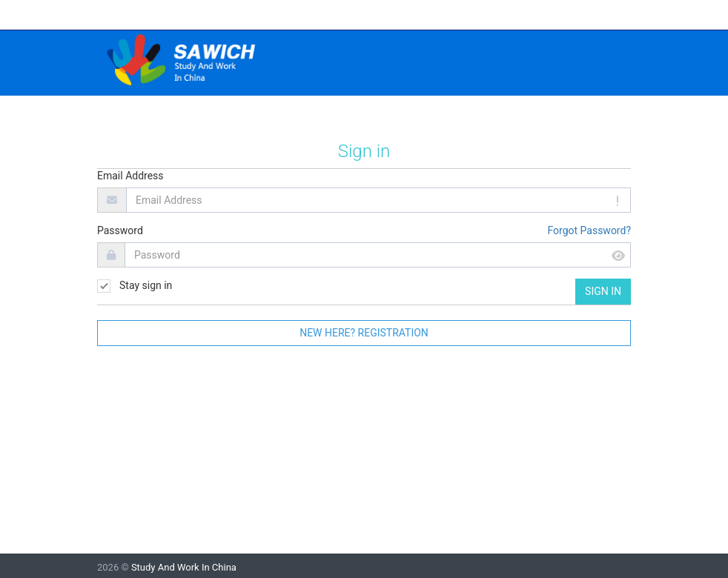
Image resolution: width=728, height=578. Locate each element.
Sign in (603, 291)
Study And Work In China (184, 567)
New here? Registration (364, 333)
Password (120, 230)
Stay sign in (135, 286)
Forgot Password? (589, 230)
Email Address (130, 176)
